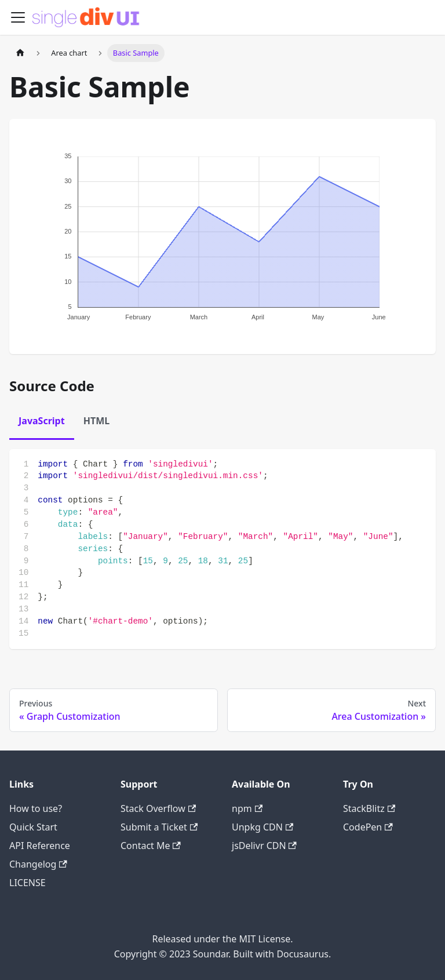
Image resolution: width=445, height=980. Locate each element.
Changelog (38, 864)
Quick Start (33, 827)
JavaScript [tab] (42, 421)
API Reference (40, 846)
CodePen (368, 827)
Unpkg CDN (262, 827)
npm (247, 808)
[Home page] (20, 53)
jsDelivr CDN (264, 846)
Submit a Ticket (159, 827)
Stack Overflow (158, 808)
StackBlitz (369, 808)
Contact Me (151, 846)
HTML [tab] (97, 421)
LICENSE (28, 883)
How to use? (36, 808)
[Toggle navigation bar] (18, 17)
